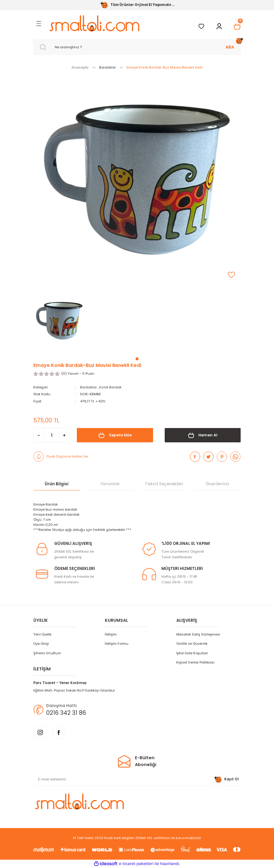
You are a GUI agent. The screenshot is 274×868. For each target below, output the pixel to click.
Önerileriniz (217, 484)
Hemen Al (203, 435)
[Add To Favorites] (231, 275)
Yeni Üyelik (42, 634)
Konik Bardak (110, 387)
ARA (230, 47)
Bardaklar (88, 387)
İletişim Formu (117, 644)
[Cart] (237, 27)
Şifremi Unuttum (47, 653)
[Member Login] (219, 27)
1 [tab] (137, 359)
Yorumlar (110, 484)
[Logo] (94, 23)
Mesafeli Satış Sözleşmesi (198, 634)
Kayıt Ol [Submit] (226, 779)
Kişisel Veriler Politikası (195, 662)
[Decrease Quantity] (39, 435)
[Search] (137, 47)
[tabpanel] (59, 323)
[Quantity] (52, 435)
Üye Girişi (41, 644)
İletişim (111, 634)
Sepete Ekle (115, 435)
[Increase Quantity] (64, 435)
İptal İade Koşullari (192, 653)
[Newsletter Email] (137, 779)
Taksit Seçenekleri (164, 484)
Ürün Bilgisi (57, 484)
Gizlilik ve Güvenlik (192, 644)
